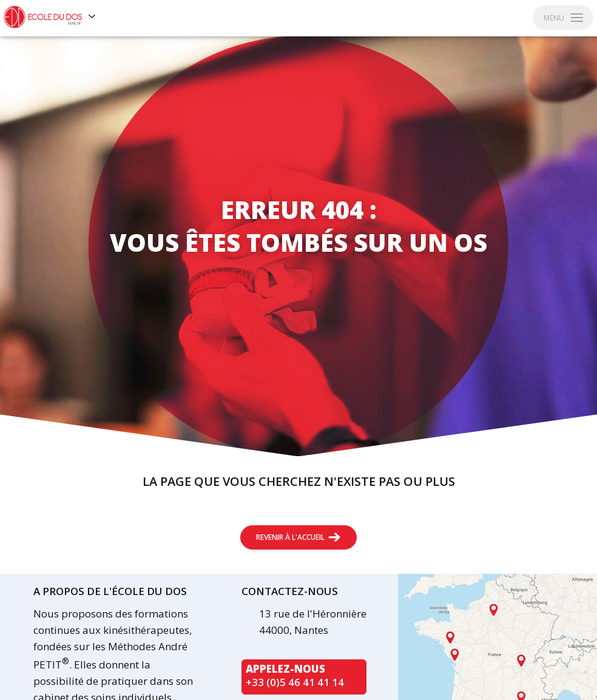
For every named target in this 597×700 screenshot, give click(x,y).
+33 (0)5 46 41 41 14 (295, 682)
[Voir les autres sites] (92, 17)
